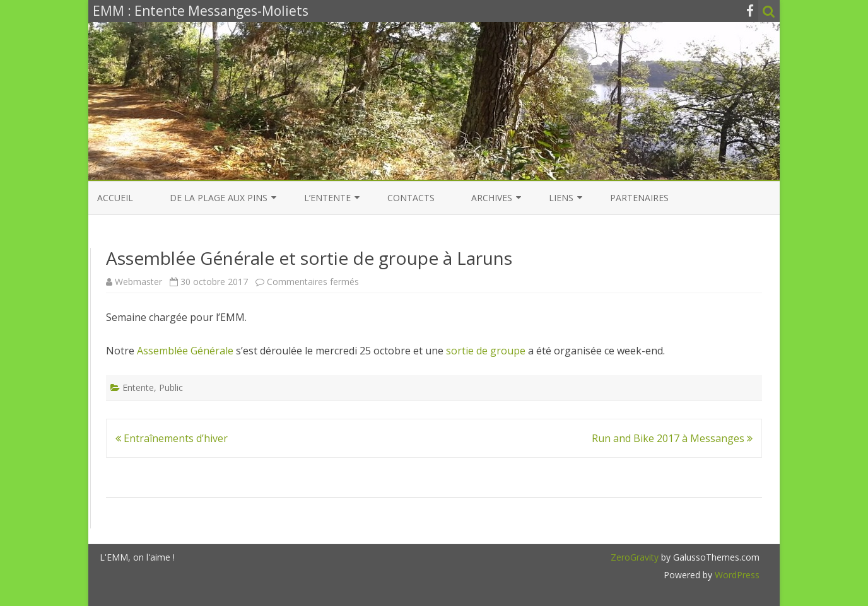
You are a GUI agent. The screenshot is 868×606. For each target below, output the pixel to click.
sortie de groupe (486, 351)
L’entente (327, 198)
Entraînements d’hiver (172, 438)
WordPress (736, 575)
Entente (138, 387)
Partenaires (639, 198)
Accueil (115, 198)
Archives (492, 198)
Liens (561, 198)
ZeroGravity (635, 557)
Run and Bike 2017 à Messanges (672, 438)
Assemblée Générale (185, 351)
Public (171, 387)
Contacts (411, 198)
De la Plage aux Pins (219, 198)
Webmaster (138, 282)
